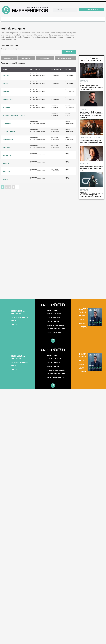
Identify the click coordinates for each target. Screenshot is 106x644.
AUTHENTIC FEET (8, 100)
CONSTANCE (7, 147)
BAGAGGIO (6, 108)
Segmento (9, 58)
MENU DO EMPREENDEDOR (45, 19)
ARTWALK (6, 92)
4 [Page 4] (13, 187)
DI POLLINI (6, 163)
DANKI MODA (7, 155)
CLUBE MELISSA (8, 139)
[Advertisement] (18, 281)
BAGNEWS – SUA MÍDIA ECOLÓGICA (14, 116)
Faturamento (45, 58)
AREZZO (5, 84)
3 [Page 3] (10, 187)
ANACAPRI (6, 76)
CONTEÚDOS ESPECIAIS (26, 19)
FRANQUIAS (61, 19)
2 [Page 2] (6, 187)
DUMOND (6, 179)
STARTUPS (71, 19)
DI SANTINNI (6, 171)
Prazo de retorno (66, 58)
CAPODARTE (7, 124)
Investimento (26, 58)
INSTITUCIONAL (83, 19)
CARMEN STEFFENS (9, 131)
